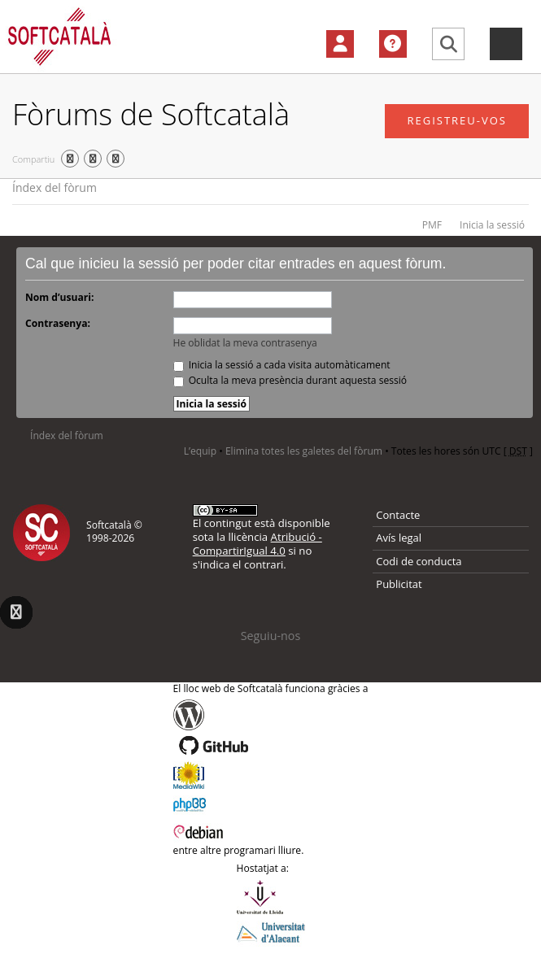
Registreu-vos (457, 120)
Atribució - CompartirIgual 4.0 (257, 544)
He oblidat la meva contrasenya (245, 343)
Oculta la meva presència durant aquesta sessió (290, 380)
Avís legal (399, 538)
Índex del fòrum (55, 187)
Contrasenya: (58, 323)
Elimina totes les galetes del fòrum (304, 451)
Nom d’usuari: (59, 297)
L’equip (200, 451)
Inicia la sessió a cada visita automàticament (282, 365)
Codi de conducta (419, 561)
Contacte (398, 515)
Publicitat (399, 584)
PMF (432, 225)
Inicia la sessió (492, 225)
